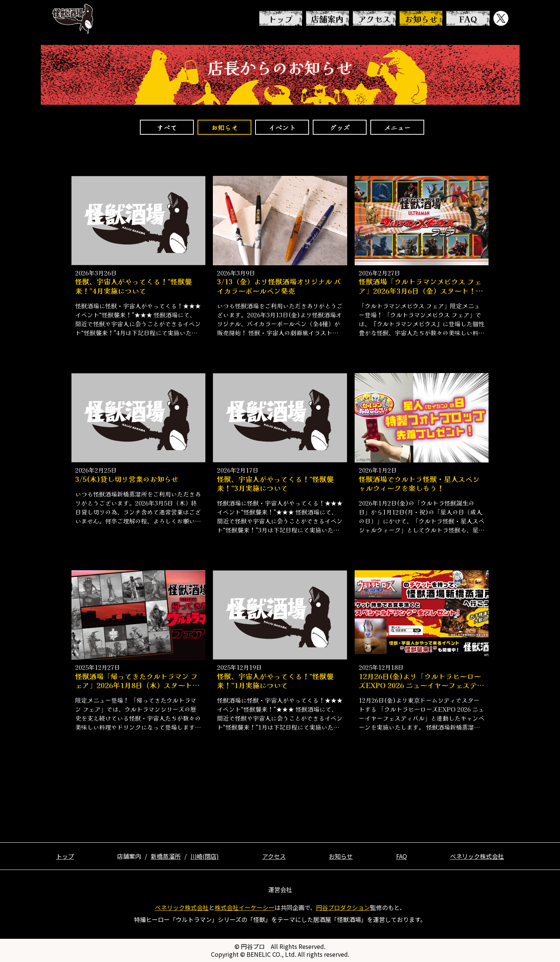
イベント (282, 127)
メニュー (397, 127)
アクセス (374, 19)
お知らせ (421, 19)
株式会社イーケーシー (245, 907)
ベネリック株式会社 (477, 856)
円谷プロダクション (343, 907)
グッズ (340, 127)
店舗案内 (327, 19)
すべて (167, 127)
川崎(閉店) (205, 856)
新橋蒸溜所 (166, 856)
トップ (281, 19)
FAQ (468, 19)
